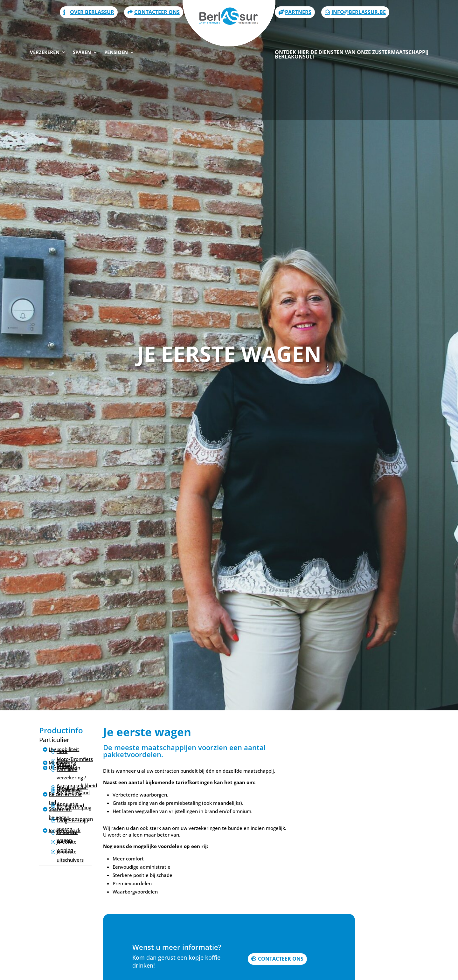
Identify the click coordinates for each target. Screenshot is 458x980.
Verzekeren (45, 25)
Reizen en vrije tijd (65, 798)
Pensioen (116, 25)
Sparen (82, 25)
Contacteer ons (281, 959)
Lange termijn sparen (72, 825)
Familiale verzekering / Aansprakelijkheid (77, 777)
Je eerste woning (67, 846)
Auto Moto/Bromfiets (75, 755)
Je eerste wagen (67, 836)
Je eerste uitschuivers (70, 856)
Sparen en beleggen (60, 813)
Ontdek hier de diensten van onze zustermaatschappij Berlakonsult (352, 27)
